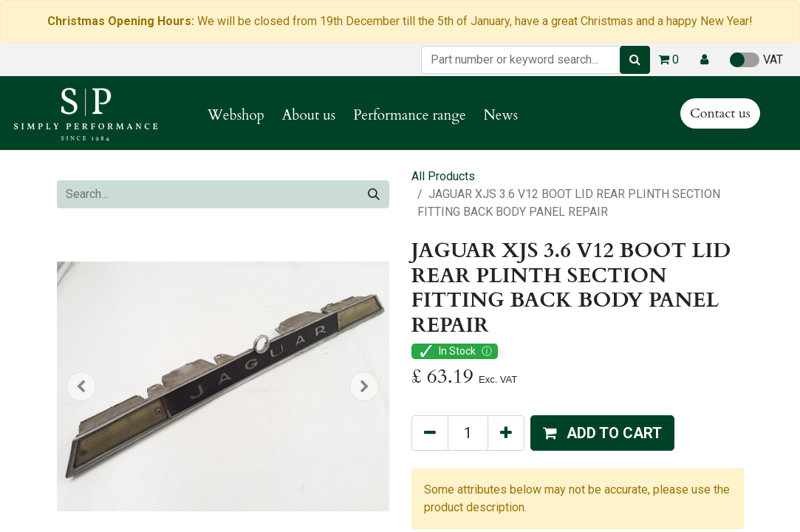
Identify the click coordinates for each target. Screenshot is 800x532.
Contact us (720, 113)
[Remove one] (430, 433)
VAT (756, 60)
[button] (704, 60)
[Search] (635, 60)
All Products (443, 176)
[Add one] (506, 433)
